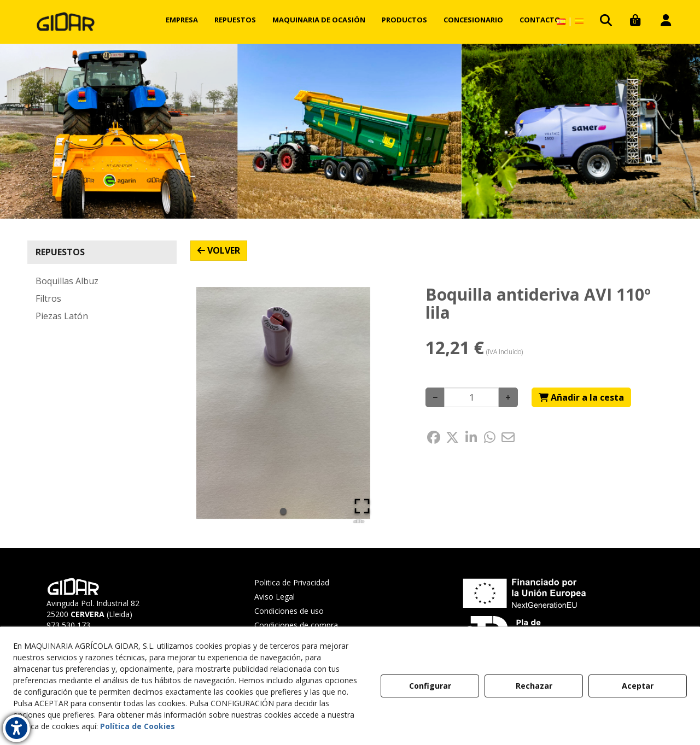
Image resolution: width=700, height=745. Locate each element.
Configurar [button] (430, 686)
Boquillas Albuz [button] (67, 281)
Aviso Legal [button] (275, 597)
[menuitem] (182, 20)
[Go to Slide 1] (283, 511)
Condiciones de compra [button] (296, 625)
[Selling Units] (471, 397)
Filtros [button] (48, 298)
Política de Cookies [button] (138, 726)
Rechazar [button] (534, 686)
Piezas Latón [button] (62, 316)
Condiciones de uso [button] (289, 611)
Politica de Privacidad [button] (292, 582)
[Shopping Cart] (581, 398)
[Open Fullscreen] (362, 506)
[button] (66, 22)
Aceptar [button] (638, 686)
